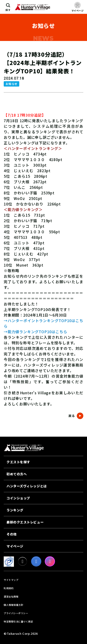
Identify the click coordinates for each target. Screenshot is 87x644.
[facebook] (36, 561)
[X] (23, 561)
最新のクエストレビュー (25, 522)
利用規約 (9, 588)
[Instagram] (50, 561)
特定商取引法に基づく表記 (18, 621)
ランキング (15, 510)
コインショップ (18, 498)
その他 (12, 534)
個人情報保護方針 (13, 605)
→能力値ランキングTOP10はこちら (35, 332)
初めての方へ (17, 474)
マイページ (15, 546)
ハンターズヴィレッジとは (27, 486)
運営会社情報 (11, 596)
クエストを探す (18, 462)
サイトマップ (11, 580)
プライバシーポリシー (16, 613)
